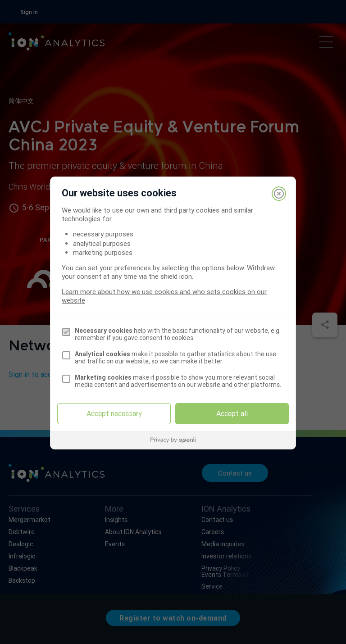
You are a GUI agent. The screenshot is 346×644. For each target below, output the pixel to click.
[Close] (279, 194)
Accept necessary (114, 413)
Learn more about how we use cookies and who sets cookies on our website (164, 296)
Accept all (232, 413)
